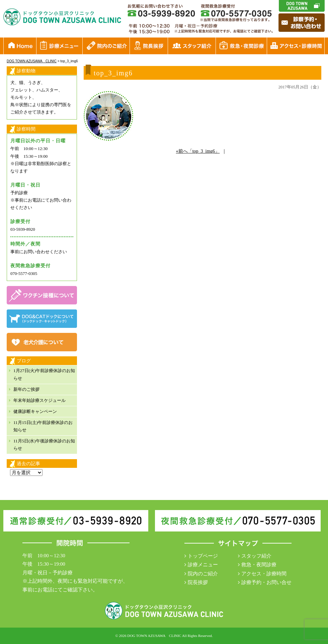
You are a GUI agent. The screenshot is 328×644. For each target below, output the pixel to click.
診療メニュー (203, 565)
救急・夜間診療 (259, 565)
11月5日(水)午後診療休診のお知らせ (44, 445)
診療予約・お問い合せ (266, 582)
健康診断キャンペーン (35, 411)
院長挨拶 (198, 582)
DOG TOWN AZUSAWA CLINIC (154, 636)
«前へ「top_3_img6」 (198, 151)
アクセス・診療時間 (264, 574)
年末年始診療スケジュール (39, 400)
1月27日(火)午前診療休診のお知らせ (44, 374)
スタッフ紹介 (256, 556)
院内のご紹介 (203, 574)
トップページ (203, 556)
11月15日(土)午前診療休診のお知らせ (43, 426)
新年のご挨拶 (26, 389)
